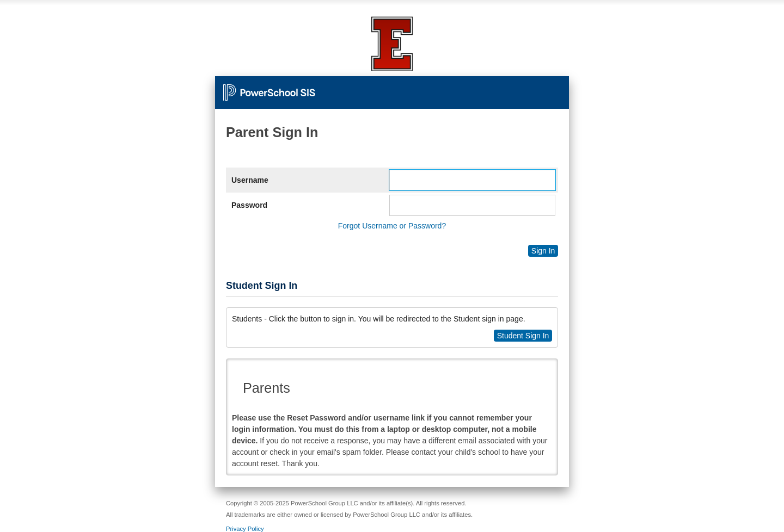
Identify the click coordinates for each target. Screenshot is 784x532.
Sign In (543, 251)
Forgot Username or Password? (392, 226)
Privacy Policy (245, 529)
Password (249, 205)
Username (250, 180)
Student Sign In (523, 336)
